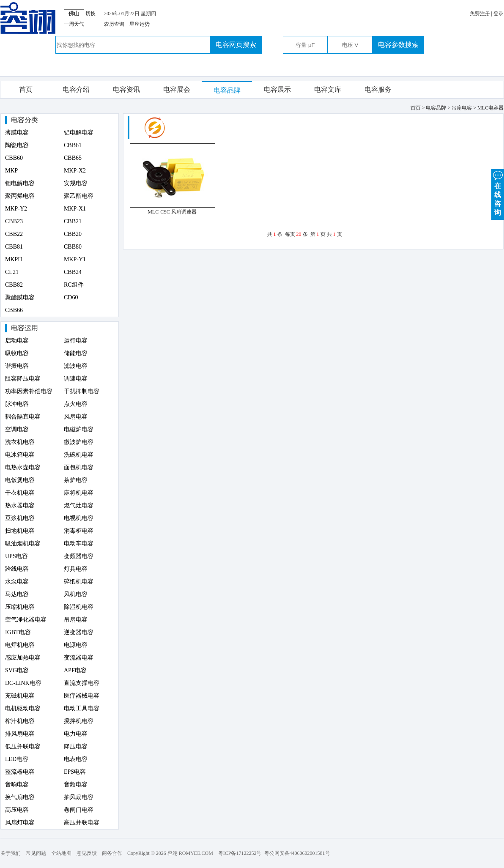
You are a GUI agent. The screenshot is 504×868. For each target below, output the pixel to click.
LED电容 (17, 759)
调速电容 (76, 379)
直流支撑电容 (82, 683)
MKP (11, 171)
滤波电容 (76, 366)
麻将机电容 (79, 493)
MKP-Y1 (75, 259)
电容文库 (328, 89)
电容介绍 (76, 89)
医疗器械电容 (82, 696)
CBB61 (73, 145)
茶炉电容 (76, 480)
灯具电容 (76, 569)
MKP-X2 (75, 171)
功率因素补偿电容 (29, 391)
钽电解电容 (20, 183)
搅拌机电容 (79, 721)
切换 (90, 14)
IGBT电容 (18, 632)
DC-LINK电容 (23, 683)
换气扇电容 (20, 797)
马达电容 (17, 594)
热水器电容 (20, 505)
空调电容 (17, 429)
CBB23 (14, 221)
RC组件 (74, 285)
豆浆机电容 (20, 518)
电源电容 (76, 645)
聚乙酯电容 (79, 196)
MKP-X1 (75, 209)
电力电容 (76, 734)
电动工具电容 (82, 708)
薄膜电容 (17, 133)
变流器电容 (79, 658)
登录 (499, 14)
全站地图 (61, 853)
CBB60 (14, 158)
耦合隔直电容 (23, 417)
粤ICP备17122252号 (240, 853)
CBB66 (14, 310)
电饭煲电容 (20, 480)
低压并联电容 (23, 746)
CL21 (12, 272)
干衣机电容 (20, 493)
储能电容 (76, 353)
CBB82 (14, 285)
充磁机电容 (20, 696)
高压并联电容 (82, 823)
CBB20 (73, 234)
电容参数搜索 (398, 45)
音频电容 (76, 784)
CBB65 (73, 158)
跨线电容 (17, 569)
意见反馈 (87, 853)
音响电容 (17, 784)
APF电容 (75, 670)
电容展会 (177, 89)
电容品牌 (227, 90)
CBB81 (14, 247)
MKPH (14, 259)
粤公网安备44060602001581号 (297, 853)
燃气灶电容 (79, 505)
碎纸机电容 (79, 582)
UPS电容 (16, 556)
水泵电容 (17, 582)
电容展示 (277, 89)
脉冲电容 (17, 404)
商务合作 (112, 853)
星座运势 (140, 24)
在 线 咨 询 (498, 193)
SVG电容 (17, 670)
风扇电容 (76, 417)
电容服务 (378, 89)
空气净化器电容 (26, 620)
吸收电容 (17, 353)
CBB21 (73, 221)
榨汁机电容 (20, 721)
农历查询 (114, 24)
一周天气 (74, 24)
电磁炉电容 (79, 429)
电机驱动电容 (23, 708)
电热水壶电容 (23, 467)
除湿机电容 (79, 607)
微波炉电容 (79, 442)
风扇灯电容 (20, 823)
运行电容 (76, 341)
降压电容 (76, 746)
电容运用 (25, 328)
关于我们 (11, 853)
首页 (26, 89)
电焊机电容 (20, 645)
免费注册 (480, 14)
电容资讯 (126, 89)
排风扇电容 (20, 734)
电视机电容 (79, 518)
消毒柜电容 (79, 531)
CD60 (71, 297)
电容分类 (25, 120)
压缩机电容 (20, 607)
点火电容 (76, 404)
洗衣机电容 (20, 442)
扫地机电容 (20, 531)
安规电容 (76, 183)
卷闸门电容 (79, 810)
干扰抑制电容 (82, 391)
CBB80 (73, 247)
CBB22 (14, 234)
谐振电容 (17, 366)
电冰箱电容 (20, 455)
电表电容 (76, 759)
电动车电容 (79, 544)
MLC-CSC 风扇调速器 (172, 212)
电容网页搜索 (236, 45)
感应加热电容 (23, 658)
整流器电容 (20, 772)
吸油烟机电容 (23, 544)
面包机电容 (79, 467)
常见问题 (36, 853)
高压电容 (17, 810)
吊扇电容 (76, 620)
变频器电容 (79, 556)
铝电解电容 (79, 133)
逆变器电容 (79, 632)
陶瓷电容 (17, 145)
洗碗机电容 (79, 455)
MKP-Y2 (16, 209)
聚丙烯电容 (20, 196)
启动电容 (17, 341)
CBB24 (73, 272)
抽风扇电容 (79, 797)
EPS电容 (75, 772)
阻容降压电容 (23, 379)
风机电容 (76, 594)
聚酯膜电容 (20, 297)
